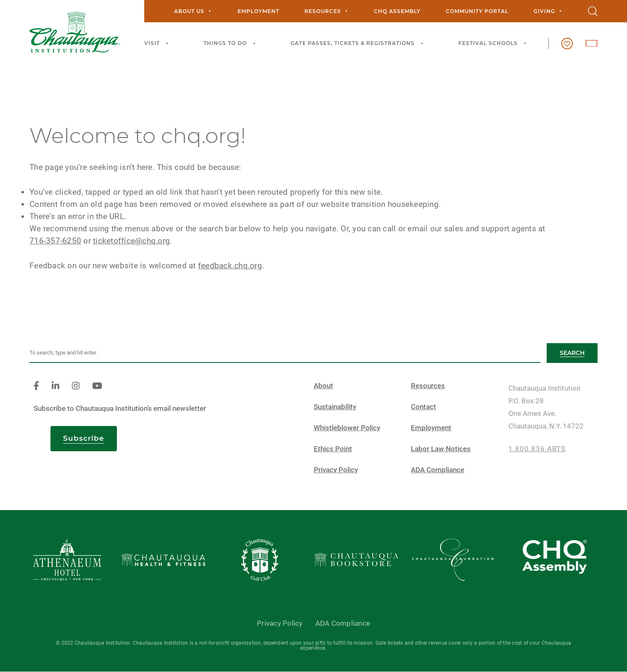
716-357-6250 (55, 241)
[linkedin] (56, 386)
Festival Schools (494, 44)
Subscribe (84, 438)
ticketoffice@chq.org (131, 241)
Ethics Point (333, 449)
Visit (158, 44)
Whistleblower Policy (347, 428)
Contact (423, 407)
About (323, 386)
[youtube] (97, 386)
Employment (258, 11)
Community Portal (477, 11)
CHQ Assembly (397, 11)
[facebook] (36, 386)
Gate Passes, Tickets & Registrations (358, 44)
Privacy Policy (336, 470)
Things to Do (231, 44)
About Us (193, 11)
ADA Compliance (438, 470)
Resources (327, 11)
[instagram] (76, 386)
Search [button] (572, 353)
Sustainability (335, 407)
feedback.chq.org (230, 266)
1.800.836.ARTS (537, 449)
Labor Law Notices (441, 449)
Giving (548, 11)
